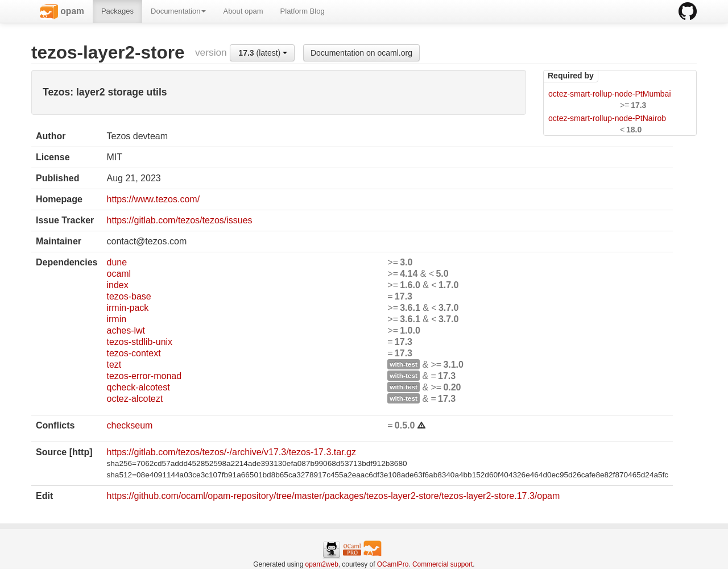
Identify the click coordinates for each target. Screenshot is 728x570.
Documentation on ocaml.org (361, 53)
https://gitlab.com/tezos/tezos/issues (179, 220)
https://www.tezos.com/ (153, 199)
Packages (117, 11)
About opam (243, 11)
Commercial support (442, 564)
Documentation (178, 11)
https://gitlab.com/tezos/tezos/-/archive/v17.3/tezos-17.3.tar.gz (231, 452)
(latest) (263, 53)
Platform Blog (303, 11)
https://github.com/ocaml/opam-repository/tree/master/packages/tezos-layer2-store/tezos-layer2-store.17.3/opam (333, 496)
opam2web (322, 564)
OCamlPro (393, 564)
